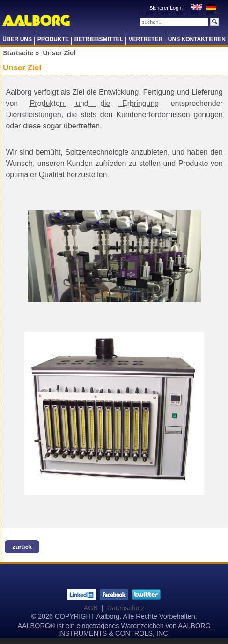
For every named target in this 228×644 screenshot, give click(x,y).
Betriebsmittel (99, 39)
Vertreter (145, 39)
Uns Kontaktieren (197, 39)
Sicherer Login (167, 8)
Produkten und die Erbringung (95, 103)
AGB (91, 608)
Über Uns (17, 39)
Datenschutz (126, 608)
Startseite (18, 53)
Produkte (53, 39)
